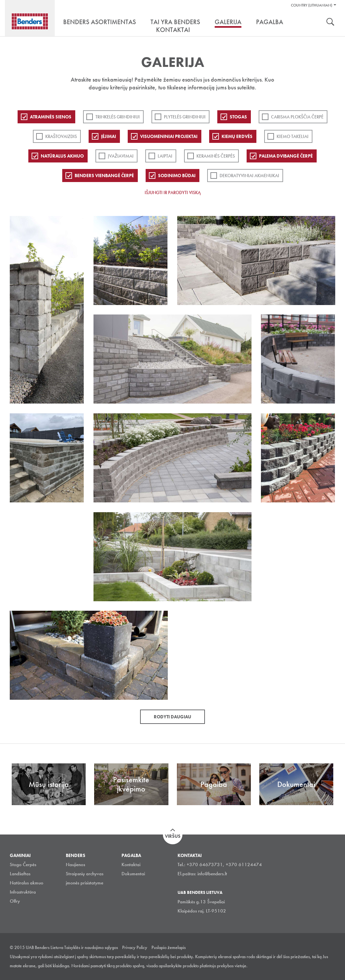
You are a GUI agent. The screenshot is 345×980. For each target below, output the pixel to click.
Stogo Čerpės (23, 865)
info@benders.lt (212, 874)
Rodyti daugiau (172, 717)
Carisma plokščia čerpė (297, 117)
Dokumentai (133, 874)
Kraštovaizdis (61, 136)
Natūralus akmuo (62, 156)
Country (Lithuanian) (312, 5)
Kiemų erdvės (237, 136)
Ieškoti (330, 23)
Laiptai (165, 156)
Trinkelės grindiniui (118, 117)
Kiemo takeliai (293, 136)
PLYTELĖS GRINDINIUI (185, 117)
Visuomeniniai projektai (169, 136)
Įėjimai (108, 136)
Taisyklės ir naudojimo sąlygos (91, 947)
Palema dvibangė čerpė (286, 156)
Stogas (238, 117)
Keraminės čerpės (216, 156)
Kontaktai (131, 865)
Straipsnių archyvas (85, 874)
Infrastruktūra (23, 892)
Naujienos (75, 865)
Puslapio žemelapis (169, 947)
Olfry (15, 901)
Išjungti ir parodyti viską (173, 192)
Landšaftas (20, 874)
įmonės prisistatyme (85, 883)
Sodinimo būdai (177, 176)
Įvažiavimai (121, 156)
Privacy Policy (135, 947)
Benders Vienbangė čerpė (104, 176)
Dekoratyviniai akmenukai (249, 176)
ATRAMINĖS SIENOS (51, 117)
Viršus (173, 836)
